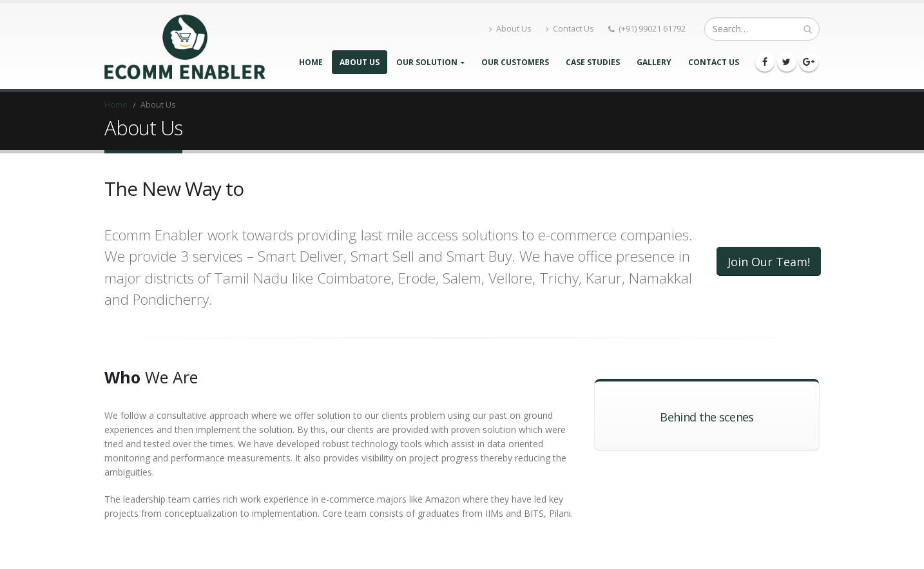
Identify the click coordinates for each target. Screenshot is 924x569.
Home (311, 62)
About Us (510, 29)
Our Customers (515, 62)
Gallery (654, 62)
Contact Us (570, 29)
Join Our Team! (769, 262)
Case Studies (593, 62)
